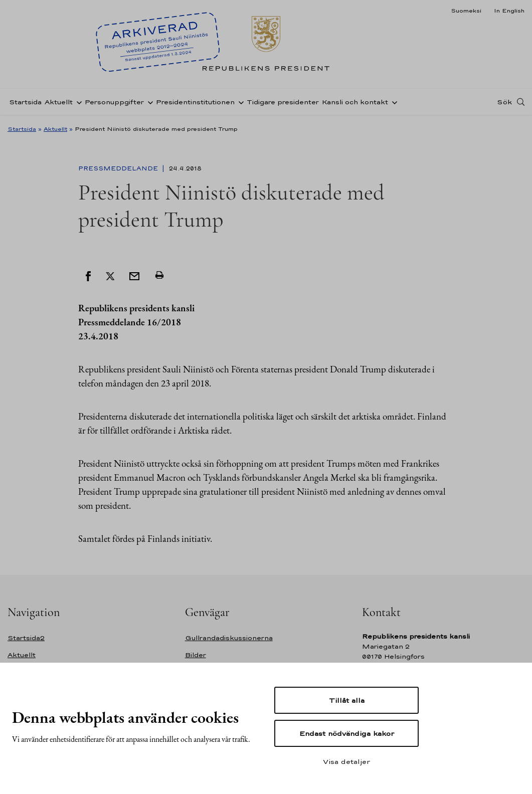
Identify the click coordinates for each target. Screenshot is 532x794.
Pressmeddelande (119, 168)
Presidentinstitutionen (195, 102)
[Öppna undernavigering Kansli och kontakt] (393, 102)
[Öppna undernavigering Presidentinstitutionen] (239, 102)
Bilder (196, 655)
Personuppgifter (114, 102)
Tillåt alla (347, 700)
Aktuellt (59, 102)
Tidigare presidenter (283, 102)
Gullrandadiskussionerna (229, 638)
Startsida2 (26, 638)
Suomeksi (466, 11)
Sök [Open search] (504, 102)
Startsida (25, 102)
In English (509, 11)
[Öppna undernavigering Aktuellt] (77, 102)
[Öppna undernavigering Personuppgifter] (148, 102)
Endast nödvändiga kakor (347, 733)
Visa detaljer (346, 761)
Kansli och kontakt (355, 102)
